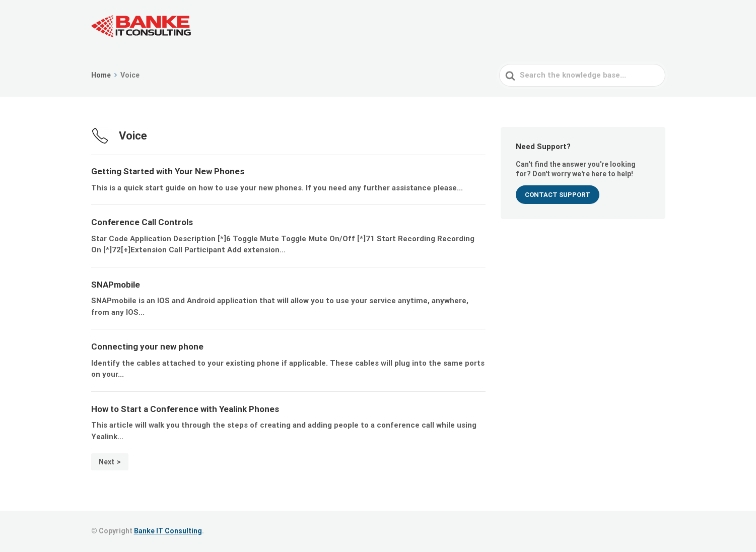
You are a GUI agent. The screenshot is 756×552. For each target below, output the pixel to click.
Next (107, 462)
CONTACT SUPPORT (558, 195)
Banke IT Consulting (168, 531)
